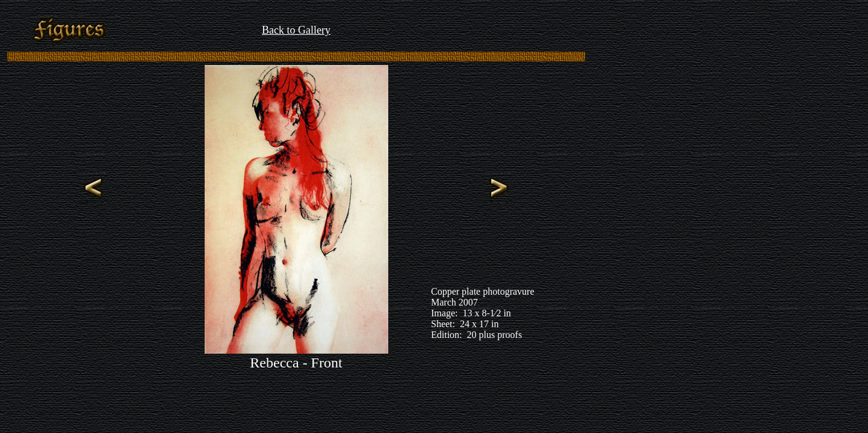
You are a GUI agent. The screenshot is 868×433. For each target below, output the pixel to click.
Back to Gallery (296, 30)
